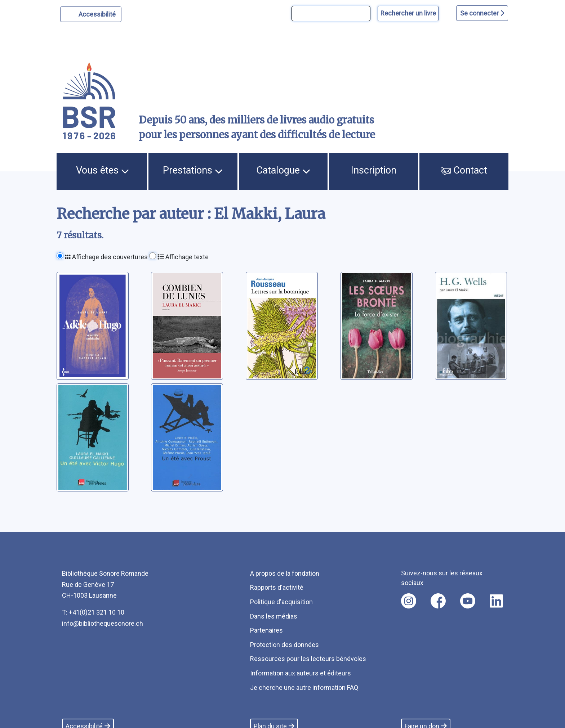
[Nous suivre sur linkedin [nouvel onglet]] (496, 601)
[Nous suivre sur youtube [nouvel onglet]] (468, 601)
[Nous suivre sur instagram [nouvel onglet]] (409, 601)
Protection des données (284, 645)
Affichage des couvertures (106, 257)
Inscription (374, 170)
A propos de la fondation (285, 573)
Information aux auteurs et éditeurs (301, 673)
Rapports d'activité (277, 587)
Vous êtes (103, 170)
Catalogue (283, 170)
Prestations (193, 170)
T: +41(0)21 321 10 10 (93, 612)
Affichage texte (183, 257)
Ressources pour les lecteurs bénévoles (308, 659)
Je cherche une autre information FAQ (304, 687)
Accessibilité (98, 13)
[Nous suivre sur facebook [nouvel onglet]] (438, 601)
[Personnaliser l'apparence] (91, 14)
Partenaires (266, 630)
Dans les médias (274, 616)
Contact (464, 170)
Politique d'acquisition (281, 602)
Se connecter (482, 13)
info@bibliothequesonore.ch (103, 623)
